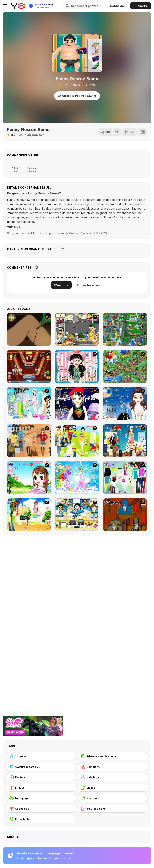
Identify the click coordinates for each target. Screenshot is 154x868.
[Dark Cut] (29, 329)
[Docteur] (41, 777)
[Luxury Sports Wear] (125, 478)
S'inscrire (141, 6)
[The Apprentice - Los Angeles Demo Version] (29, 366)
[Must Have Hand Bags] (77, 441)
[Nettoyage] (41, 798)
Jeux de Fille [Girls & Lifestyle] (28, 233)
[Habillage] (113, 777)
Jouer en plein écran (77, 96)
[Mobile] (113, 788)
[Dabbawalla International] (125, 329)
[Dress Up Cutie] (77, 366)
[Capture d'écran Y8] (41, 767)
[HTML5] (41, 788)
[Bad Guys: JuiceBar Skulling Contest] (125, 515)
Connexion (118, 6)
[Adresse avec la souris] (113, 756)
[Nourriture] (113, 798)
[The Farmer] (125, 366)
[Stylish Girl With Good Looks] (77, 403)
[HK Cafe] (77, 515)
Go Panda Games (67, 233)
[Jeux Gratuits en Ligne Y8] (18, 6)
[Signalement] (130, 132)
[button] (14, 227)
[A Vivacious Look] (29, 478)
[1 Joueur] (41, 756)
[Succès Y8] (41, 809)
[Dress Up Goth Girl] (125, 403)
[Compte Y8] (113, 767)
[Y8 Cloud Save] (113, 809)
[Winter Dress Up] (125, 441)
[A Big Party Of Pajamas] (29, 403)
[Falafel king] (77, 329)
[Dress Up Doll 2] (29, 515)
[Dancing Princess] (77, 478)
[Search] (67, 6)
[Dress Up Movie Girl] (29, 441)
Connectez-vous (88, 285)
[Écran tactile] (41, 819)
